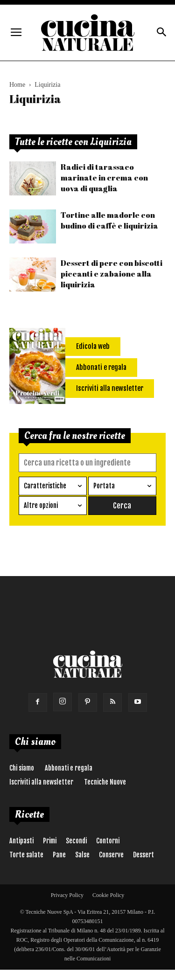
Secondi (76, 841)
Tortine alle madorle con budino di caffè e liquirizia (109, 220)
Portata (104, 486)
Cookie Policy (108, 895)
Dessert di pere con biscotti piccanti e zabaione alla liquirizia (112, 274)
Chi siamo (22, 768)
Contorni (108, 841)
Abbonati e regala (69, 768)
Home (17, 85)
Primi (50, 841)
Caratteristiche (45, 486)
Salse (82, 855)
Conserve (111, 855)
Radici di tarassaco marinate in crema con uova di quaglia (104, 177)
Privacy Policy (67, 895)
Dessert (143, 855)
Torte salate (26, 855)
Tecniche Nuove (105, 782)
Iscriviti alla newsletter (41, 782)
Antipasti (21, 841)
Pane (59, 855)
